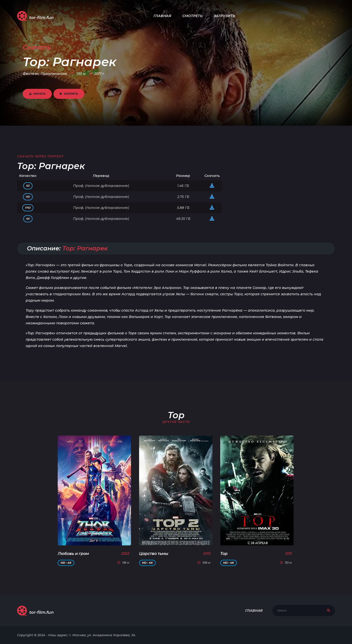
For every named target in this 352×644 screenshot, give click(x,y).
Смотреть (192, 16)
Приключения (54, 74)
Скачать (37, 94)
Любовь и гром (73, 554)
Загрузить (224, 16)
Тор (224, 554)
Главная (162, 16)
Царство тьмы (154, 554)
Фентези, (31, 74)
